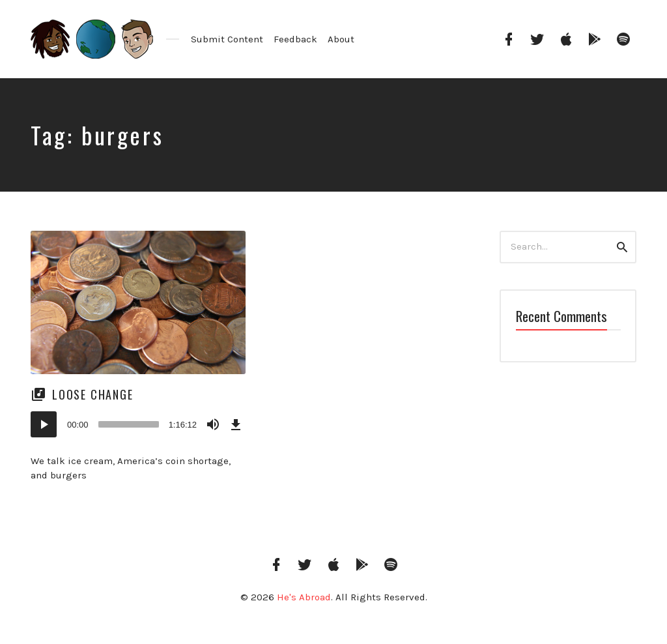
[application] (138, 424)
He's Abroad (304, 597)
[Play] (44, 424)
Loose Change (93, 394)
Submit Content (227, 39)
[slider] (129, 424)
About (341, 39)
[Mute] (213, 424)
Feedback (295, 39)
